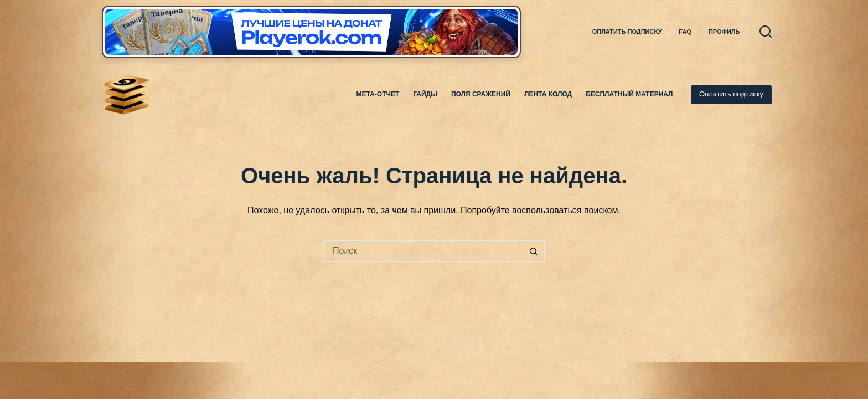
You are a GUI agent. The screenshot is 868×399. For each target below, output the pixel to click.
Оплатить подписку (627, 32)
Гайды (425, 94)
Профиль (724, 32)
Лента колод (548, 94)
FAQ (685, 32)
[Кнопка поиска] (534, 251)
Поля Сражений (481, 94)
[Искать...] (423, 251)
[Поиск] (766, 32)
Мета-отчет (378, 94)
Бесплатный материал (629, 94)
